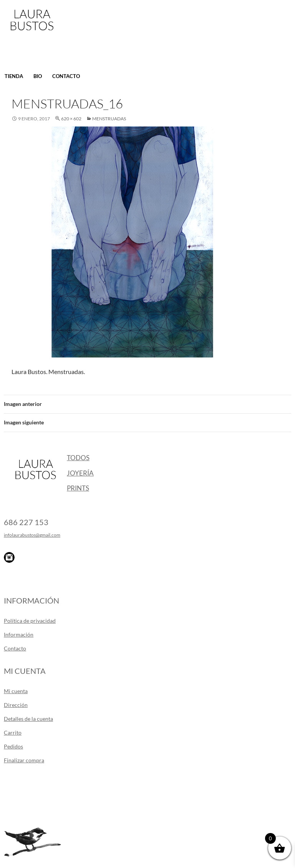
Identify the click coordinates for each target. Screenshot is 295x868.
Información (19, 634)
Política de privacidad (30, 621)
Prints (78, 488)
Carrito (13, 732)
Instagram (9, 557)
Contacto (66, 76)
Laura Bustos (32, 33)
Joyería (80, 473)
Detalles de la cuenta (28, 719)
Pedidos (13, 746)
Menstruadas (109, 119)
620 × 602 (71, 119)
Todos (78, 458)
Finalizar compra (24, 760)
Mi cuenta (16, 691)
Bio (38, 76)
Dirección (16, 705)
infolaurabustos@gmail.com (32, 535)
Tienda (14, 76)
